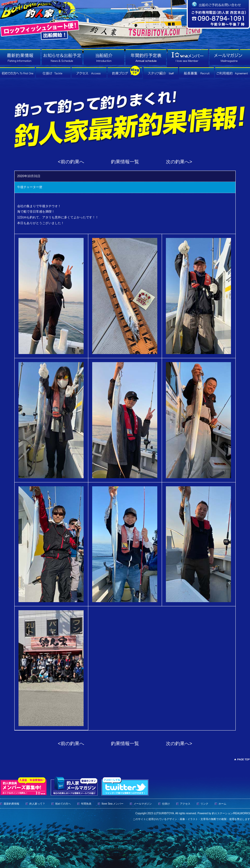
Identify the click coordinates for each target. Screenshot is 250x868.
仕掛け (166, 804)
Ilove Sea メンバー (113, 804)
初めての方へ (63, 804)
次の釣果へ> (179, 162)
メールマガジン (143, 804)
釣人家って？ (37, 804)
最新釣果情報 (11, 804)
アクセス (185, 804)
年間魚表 (86, 804)
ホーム (222, 804)
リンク (204, 804)
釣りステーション (222, 813)
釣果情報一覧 (125, 162)
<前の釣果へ (71, 162)
